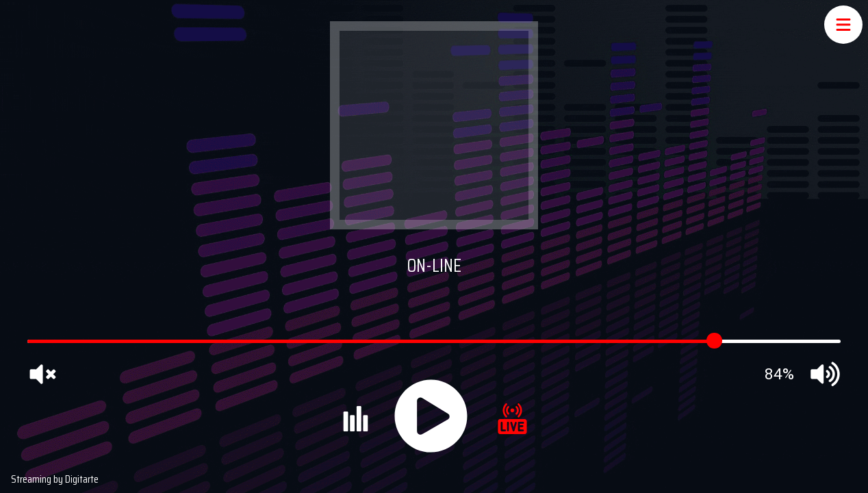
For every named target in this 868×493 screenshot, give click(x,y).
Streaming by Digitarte (55, 479)
